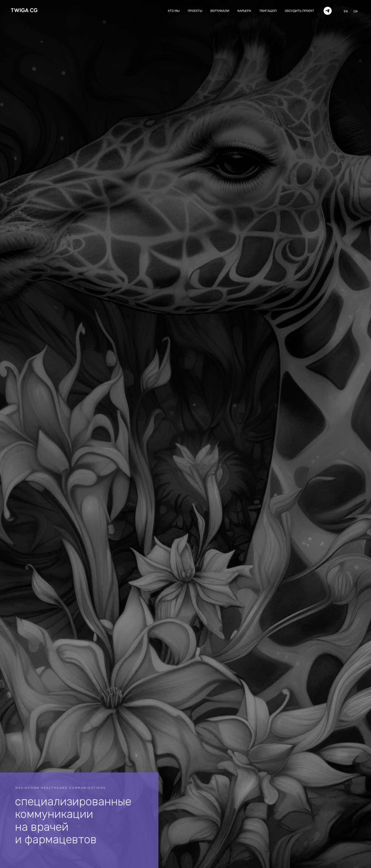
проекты (195, 11)
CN (355, 11)
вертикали (220, 11)
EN (346, 11)
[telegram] (328, 11)
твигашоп (268, 11)
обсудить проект (299, 11)
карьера (244, 11)
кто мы (174, 11)
